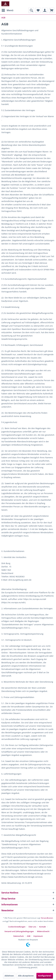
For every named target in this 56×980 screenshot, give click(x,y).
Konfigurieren (45, 976)
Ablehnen (9, 976)
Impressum (38, 936)
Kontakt (43, 927)
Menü (8, 10)
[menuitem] (7, 10)
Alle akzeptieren (26, 976)
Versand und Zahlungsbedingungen (19, 931)
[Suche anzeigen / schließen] (31, 10)
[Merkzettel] (38, 10)
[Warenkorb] (52, 10)
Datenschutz (19, 936)
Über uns (32, 927)
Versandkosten (47, 918)
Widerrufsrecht (43, 931)
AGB (29, 936)
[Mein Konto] (45, 10)
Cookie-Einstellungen (17, 927)
